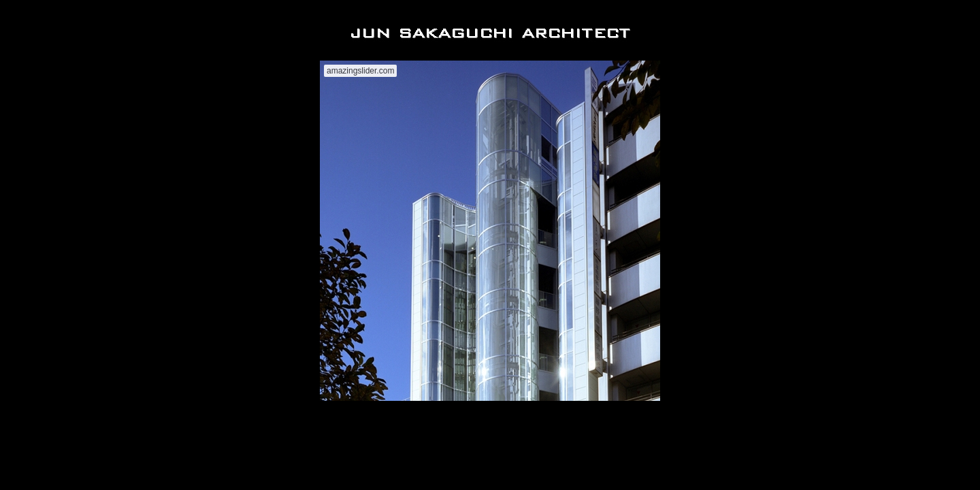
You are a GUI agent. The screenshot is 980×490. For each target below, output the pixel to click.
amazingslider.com (360, 71)
